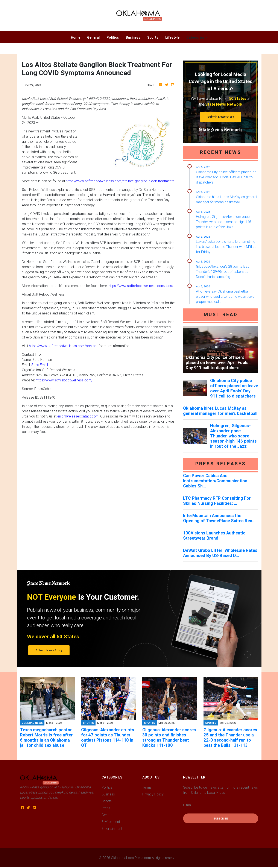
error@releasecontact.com (78, 416)
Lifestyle (172, 37)
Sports (153, 37)
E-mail (188, 805)
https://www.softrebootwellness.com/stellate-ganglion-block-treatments (120, 181)
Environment (111, 822)
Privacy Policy (153, 794)
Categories (195, 37)
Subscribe (221, 819)
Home (77, 37)
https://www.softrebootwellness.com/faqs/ (141, 286)
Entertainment (112, 829)
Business (133, 37)
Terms (147, 787)
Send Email (40, 365)
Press (106, 808)
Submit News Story (221, 117)
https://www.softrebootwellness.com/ (64, 380)
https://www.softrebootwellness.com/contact (63, 346)
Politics (113, 37)
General (93, 37)
